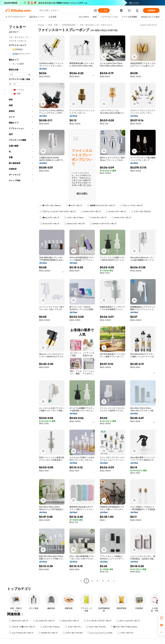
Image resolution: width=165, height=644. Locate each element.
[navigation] (21, 303)
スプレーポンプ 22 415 (96, 627)
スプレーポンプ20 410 (141, 212)
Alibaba (41, 25)
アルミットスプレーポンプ (131, 205)
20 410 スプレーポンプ (91, 212)
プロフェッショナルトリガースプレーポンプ (58, 212)
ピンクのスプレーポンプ (44, 621)
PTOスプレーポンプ (98, 218)
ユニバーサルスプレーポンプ (21, 633)
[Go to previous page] (81, 581)
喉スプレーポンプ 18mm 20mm (124, 627)
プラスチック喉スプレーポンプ (22, 627)
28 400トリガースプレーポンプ (103, 224)
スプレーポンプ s (73, 627)
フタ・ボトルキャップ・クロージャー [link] (96, 25)
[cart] (130, 11)
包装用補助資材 (69, 25)
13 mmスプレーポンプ (49, 224)
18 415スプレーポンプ (48, 633)
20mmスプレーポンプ (69, 621)
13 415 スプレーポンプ (121, 218)
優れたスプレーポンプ (49, 218)
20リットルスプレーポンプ (128, 621)
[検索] (104, 10)
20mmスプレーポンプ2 (75, 224)
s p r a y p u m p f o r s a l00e (100, 633)
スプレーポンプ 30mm (50, 627)
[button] (95, 10)
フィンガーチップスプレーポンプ (98, 621)
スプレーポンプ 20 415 (72, 633)
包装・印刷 (53, 25)
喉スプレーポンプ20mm (50, 205)
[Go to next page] (114, 581)
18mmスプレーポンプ (18, 621)
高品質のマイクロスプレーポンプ (101, 205)
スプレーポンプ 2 (125, 633)
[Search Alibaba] (65, 10)
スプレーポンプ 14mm (74, 218)
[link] (161, 618)
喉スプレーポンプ (74, 205)
